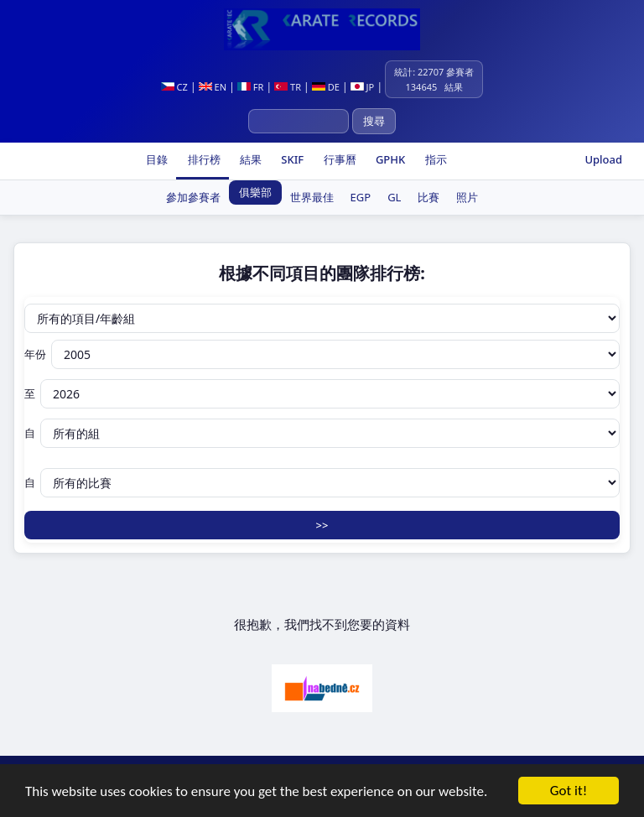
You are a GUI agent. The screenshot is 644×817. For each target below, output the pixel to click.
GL (394, 197)
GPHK (390, 159)
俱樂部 (255, 192)
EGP (361, 197)
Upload (603, 159)
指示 (434, 159)
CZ (174, 87)
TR (288, 87)
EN (213, 87)
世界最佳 (312, 197)
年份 (322, 354)
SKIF (291, 159)
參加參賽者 (193, 197)
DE (326, 87)
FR (250, 87)
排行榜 (202, 159)
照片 (467, 197)
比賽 (428, 197)
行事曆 (338, 159)
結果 (249, 159)
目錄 (156, 159)
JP (363, 87)
